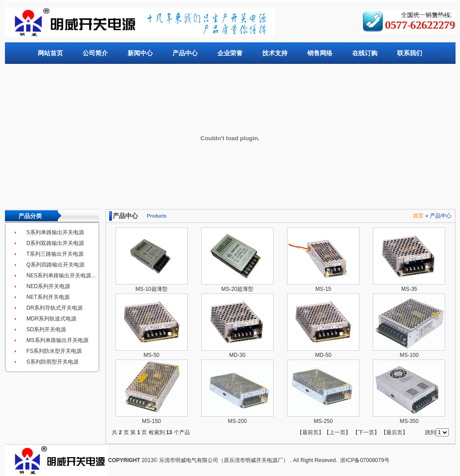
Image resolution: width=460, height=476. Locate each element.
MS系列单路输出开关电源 (57, 340)
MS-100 (409, 355)
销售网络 (320, 53)
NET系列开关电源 (48, 297)
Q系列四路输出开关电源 (55, 265)
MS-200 (237, 421)
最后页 (394, 432)
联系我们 (410, 53)
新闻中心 (140, 53)
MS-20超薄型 (237, 289)
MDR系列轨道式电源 (51, 319)
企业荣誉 (230, 53)
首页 (418, 216)
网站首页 (50, 53)
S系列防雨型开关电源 (53, 362)
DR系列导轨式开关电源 (55, 308)
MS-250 (323, 421)
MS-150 (151, 421)
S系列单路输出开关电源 (55, 232)
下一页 (366, 432)
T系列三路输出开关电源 (55, 254)
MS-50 (151, 355)
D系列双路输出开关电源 (55, 243)
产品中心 (185, 53)
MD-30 (237, 355)
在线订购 (365, 53)
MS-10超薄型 (151, 289)
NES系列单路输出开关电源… (62, 276)
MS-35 (409, 289)
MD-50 (323, 355)
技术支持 (275, 53)
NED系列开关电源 (48, 286)
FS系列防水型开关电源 (54, 351)
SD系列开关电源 (46, 329)
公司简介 (95, 53)
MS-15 (323, 289)
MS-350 (409, 421)
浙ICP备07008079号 (365, 460)
